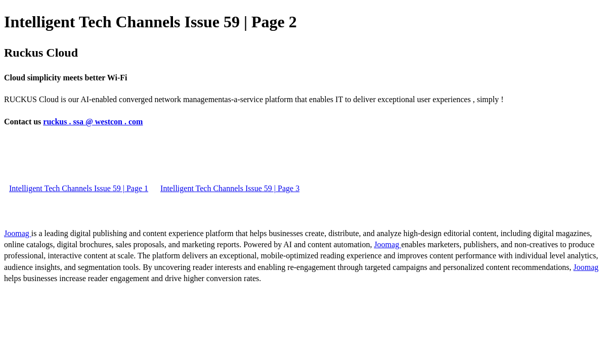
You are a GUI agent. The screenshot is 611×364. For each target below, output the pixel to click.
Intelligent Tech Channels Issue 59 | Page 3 (230, 188)
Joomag (18, 233)
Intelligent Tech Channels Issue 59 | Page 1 (79, 188)
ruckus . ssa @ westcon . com (93, 122)
